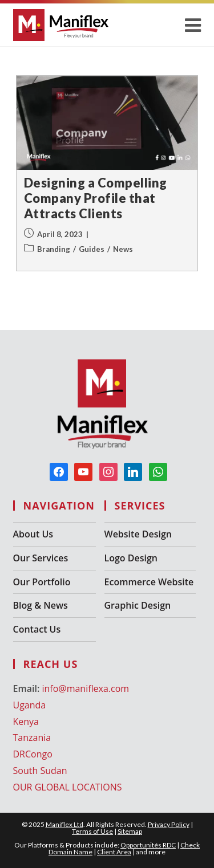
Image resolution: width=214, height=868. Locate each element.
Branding (54, 249)
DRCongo (33, 754)
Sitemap (130, 831)
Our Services (41, 558)
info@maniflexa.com (85, 688)
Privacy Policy (169, 824)
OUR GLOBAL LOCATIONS (68, 787)
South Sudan (40, 771)
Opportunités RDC (148, 845)
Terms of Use (92, 831)
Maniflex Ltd (64, 824)
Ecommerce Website (149, 582)
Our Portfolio (42, 582)
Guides (92, 249)
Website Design (138, 534)
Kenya (26, 722)
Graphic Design (138, 605)
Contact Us (37, 629)
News (123, 249)
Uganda (30, 705)
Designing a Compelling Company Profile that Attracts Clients (96, 198)
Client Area (114, 852)
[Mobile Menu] (193, 25)
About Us (33, 534)
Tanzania (32, 737)
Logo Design (131, 558)
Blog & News (41, 605)
